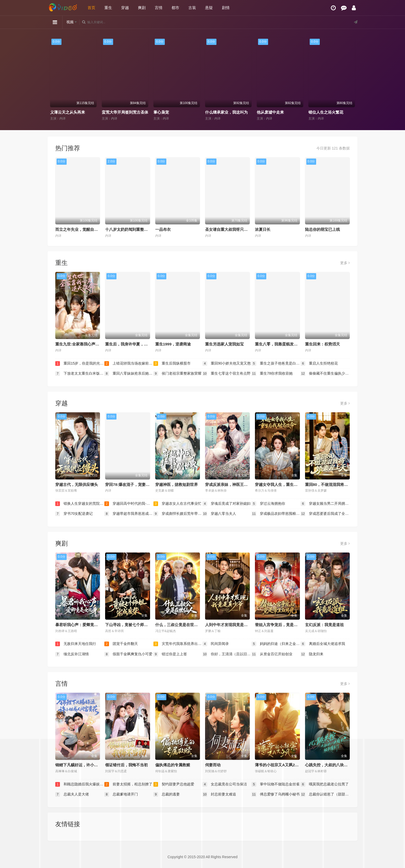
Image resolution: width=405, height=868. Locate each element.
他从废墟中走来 (270, 112)
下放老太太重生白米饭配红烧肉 (80, 374)
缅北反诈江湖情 (72, 654)
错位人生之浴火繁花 (326, 112)
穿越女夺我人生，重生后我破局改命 (286, 484)
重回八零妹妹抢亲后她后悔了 (129, 374)
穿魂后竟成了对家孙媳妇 (227, 504)
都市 (175, 8)
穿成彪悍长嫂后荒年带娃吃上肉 (178, 514)
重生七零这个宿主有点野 (227, 374)
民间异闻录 (216, 644)
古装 (192, 8)
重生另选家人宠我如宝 (224, 344)
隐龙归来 (312, 654)
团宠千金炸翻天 (121, 644)
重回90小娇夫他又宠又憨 (227, 364)
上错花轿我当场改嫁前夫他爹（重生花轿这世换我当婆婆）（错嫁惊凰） (129, 364)
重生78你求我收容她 (272, 374)
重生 (108, 8)
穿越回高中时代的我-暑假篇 (129, 504)
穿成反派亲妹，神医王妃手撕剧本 (234, 484)
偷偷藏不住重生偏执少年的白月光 (325, 374)
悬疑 (209, 8)
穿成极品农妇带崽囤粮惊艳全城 (276, 514)
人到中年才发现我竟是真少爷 (230, 625)
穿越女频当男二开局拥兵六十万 (325, 504)
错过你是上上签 (170, 654)
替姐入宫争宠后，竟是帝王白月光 (284, 625)
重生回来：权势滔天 (322, 344)
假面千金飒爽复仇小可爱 (128, 654)
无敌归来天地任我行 (76, 644)
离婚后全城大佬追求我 (323, 644)
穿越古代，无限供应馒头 (77, 484)
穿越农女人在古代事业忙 (177, 504)
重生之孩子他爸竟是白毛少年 (276, 364)
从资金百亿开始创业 (272, 654)
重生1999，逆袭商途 (173, 344)
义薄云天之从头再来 (68, 112)
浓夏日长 (263, 229)
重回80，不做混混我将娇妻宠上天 (334, 484)
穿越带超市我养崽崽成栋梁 (129, 514)
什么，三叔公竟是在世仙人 (178, 625)
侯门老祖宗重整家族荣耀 (177, 374)
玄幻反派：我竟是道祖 (324, 625)
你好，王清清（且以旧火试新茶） (227, 654)
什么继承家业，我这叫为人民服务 (234, 112)
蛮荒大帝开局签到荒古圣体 (125, 112)
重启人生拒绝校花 (319, 364)
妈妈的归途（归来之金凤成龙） (276, 644)
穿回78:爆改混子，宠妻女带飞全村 (135, 484)
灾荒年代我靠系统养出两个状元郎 (178, 644)
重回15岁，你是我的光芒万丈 (80, 364)
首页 (91, 8)
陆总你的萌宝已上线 (322, 229)
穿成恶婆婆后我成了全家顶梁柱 (325, 514)
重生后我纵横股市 (172, 364)
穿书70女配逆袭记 (74, 514)
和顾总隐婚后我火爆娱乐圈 (80, 784)
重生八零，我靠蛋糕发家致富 (280, 344)
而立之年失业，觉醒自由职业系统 (84, 229)
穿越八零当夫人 (219, 514)
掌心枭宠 (161, 112)
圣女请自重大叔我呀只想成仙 (230, 229)
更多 (345, 263)
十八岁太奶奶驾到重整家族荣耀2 (133, 229)
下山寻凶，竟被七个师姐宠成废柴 (134, 625)
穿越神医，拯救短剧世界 (177, 484)
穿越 (125, 8)
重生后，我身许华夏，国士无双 (132, 344)
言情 (159, 8)
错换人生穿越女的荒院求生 (80, 504)
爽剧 (142, 8)
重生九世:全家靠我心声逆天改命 (83, 344)
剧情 (226, 8)
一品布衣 (163, 229)
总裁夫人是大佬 (72, 794)
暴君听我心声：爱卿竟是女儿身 (82, 625)
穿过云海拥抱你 (268, 504)
